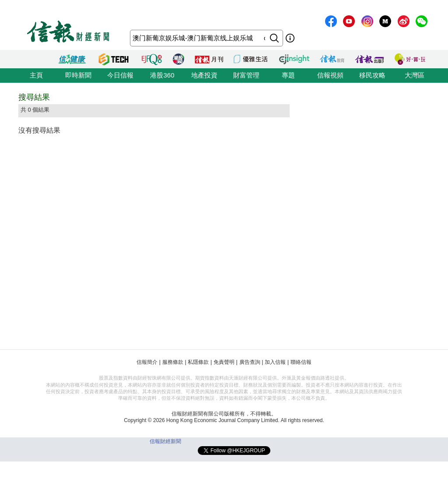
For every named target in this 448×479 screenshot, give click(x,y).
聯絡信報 (301, 362)
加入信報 (275, 362)
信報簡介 (147, 362)
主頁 (36, 75)
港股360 (162, 75)
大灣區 (415, 75)
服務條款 (173, 362)
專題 (288, 75)
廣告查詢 (250, 362)
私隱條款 (198, 362)
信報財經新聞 (165, 441)
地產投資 (204, 75)
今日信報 (120, 75)
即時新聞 (78, 75)
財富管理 (246, 75)
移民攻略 (372, 75)
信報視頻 (330, 75)
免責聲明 (224, 362)
